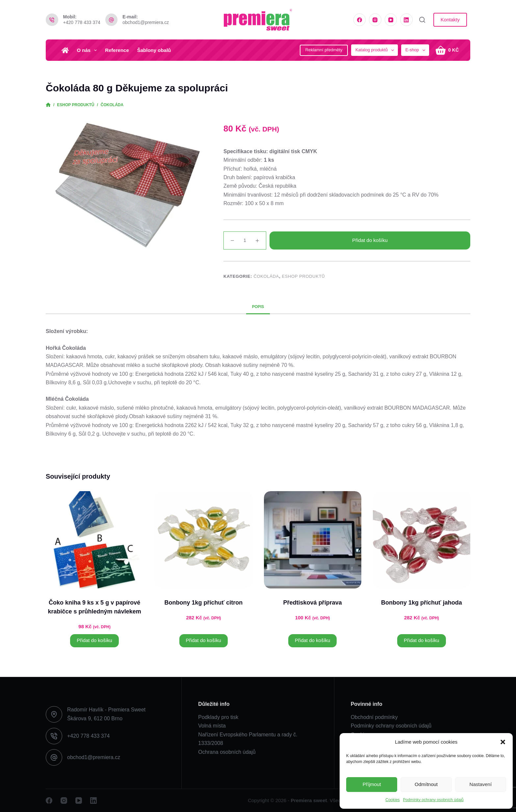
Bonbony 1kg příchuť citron (204, 603)
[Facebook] (360, 20)
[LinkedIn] (406, 20)
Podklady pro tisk (218, 717)
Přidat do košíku (370, 240)
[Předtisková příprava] (313, 540)
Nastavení (481, 784)
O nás (88, 50)
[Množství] (245, 240)
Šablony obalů (154, 50)
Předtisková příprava (313, 603)
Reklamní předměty (324, 50)
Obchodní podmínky (374, 717)
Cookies (392, 800)
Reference (117, 50)
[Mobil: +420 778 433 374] (52, 20)
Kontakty (450, 20)
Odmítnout (426, 784)
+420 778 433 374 (82, 22)
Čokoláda (266, 276)
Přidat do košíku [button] (94, 640)
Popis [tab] (258, 307)
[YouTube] (391, 20)
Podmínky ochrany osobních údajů (433, 800)
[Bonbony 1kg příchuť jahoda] (422, 540)
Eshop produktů (303, 276)
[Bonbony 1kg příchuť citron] (203, 540)
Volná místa (212, 726)
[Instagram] (375, 20)
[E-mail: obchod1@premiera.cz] (112, 20)
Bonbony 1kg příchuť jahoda (422, 603)
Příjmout (372, 784)
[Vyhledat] (422, 20)
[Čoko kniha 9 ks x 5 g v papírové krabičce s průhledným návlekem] (94, 540)
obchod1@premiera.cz (146, 22)
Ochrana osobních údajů (227, 752)
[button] (503, 742)
